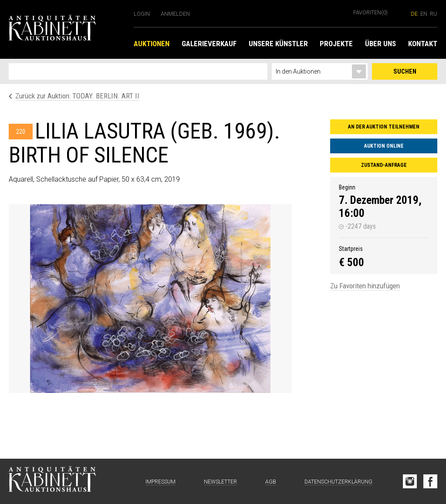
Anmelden (175, 14)
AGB (271, 482)
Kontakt (423, 44)
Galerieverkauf (209, 44)
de (414, 14)
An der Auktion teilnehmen (384, 127)
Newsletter (220, 482)
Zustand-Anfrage (384, 165)
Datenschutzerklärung (338, 482)
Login (142, 14)
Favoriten (370, 12)
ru (434, 14)
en (424, 14)
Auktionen (152, 44)
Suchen (405, 71)
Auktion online (384, 146)
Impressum (160, 482)
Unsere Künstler (278, 44)
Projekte (336, 44)
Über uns (380, 44)
